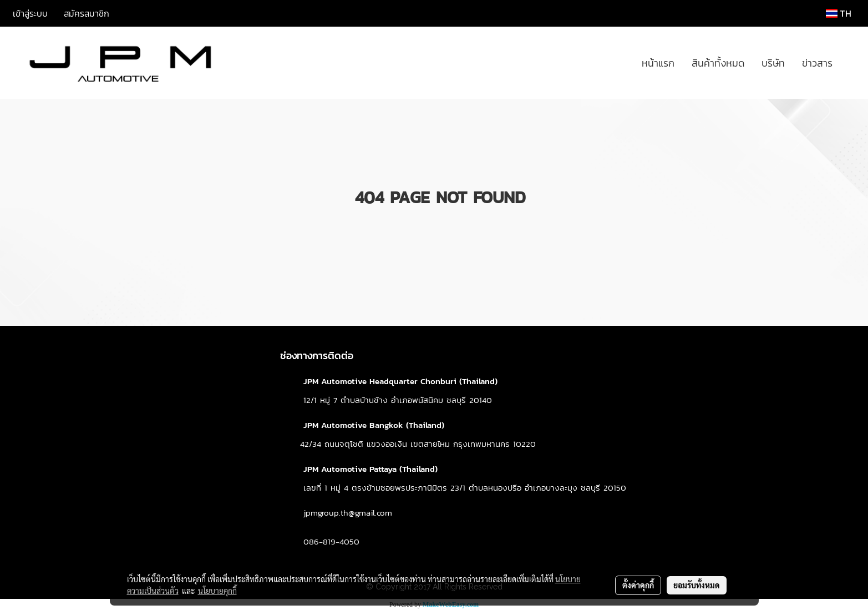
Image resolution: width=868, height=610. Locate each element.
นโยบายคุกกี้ (217, 591)
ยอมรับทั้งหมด (697, 585)
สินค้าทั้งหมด (718, 63)
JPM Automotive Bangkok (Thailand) (374, 425)
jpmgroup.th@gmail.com (348, 513)
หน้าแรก (658, 63)
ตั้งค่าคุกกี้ (638, 585)
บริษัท (773, 63)
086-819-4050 (331, 541)
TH (839, 13)
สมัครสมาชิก (87, 13)
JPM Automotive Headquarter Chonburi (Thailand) (400, 381)
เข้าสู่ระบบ (30, 13)
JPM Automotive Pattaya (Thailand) (370, 469)
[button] (851, 63)
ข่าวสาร (817, 63)
